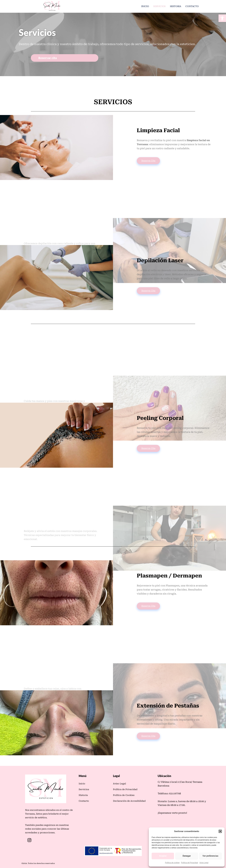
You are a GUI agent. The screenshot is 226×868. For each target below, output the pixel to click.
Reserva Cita (148, 161)
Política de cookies (172, 863)
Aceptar (163, 856)
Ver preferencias (210, 856)
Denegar (187, 856)
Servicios (160, 6)
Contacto (192, 6)
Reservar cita (48, 58)
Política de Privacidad (190, 863)
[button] (222, 18)
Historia (176, 6)
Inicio (146, 6)
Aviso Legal (204, 863)
